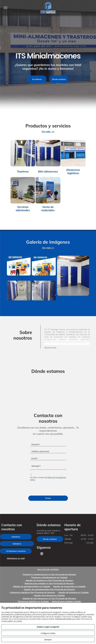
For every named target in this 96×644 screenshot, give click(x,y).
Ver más (46, 132)
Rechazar (48, 640)
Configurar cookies (48, 633)
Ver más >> (48, 248)
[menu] (5, 8)
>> (53, 132)
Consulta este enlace (63, 619)
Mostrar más (50, 347)
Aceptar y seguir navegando (48, 627)
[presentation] (49, 488)
